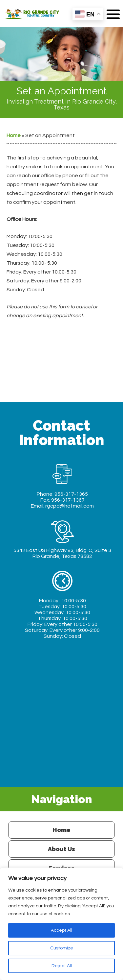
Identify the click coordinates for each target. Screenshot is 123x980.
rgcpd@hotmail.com (70, 506)
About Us (61, 849)
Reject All (62, 966)
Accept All (61, 930)
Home (14, 135)
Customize (62, 948)
